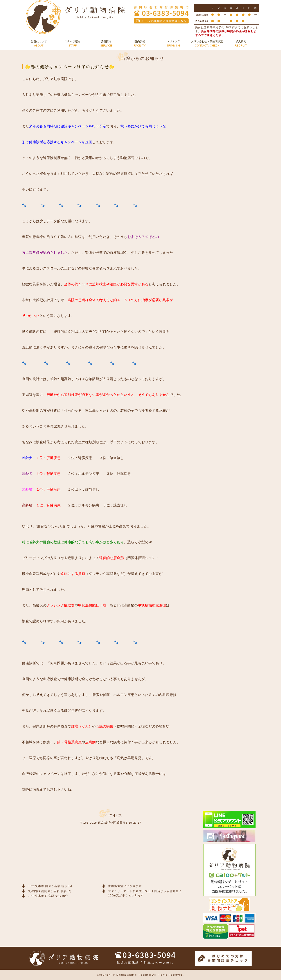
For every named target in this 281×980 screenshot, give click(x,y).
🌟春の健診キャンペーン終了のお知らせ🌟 (70, 67)
